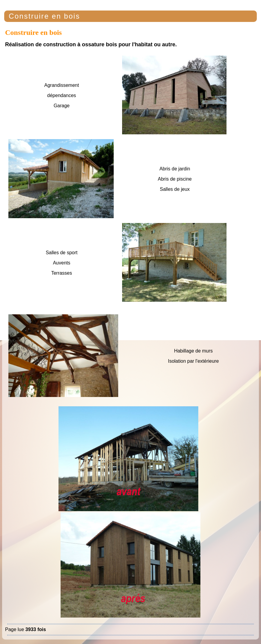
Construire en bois (44, 16)
